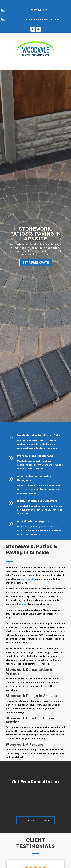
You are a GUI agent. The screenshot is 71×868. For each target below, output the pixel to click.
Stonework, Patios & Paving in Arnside (35, 234)
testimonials (27, 579)
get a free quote (36, 263)
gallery (24, 604)
